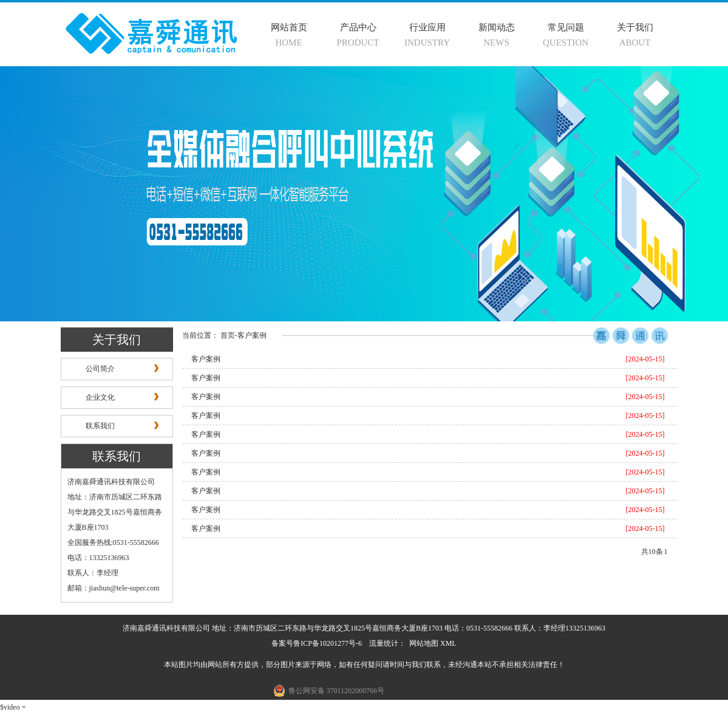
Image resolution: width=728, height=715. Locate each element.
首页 (228, 335)
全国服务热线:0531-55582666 (113, 542)
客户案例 (252, 335)
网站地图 (424, 643)
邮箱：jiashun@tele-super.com (114, 588)
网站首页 (289, 27)
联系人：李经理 (93, 573)
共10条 (652, 552)
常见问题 (566, 27)
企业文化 (100, 397)
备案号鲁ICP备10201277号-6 (317, 643)
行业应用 (427, 27)
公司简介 (100, 369)
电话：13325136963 (98, 558)
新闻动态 (497, 27)
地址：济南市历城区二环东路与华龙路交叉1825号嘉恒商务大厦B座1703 (115, 512)
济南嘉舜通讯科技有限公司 (111, 482)
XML (448, 643)
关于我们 (635, 27)
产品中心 (358, 27)
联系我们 (100, 426)
